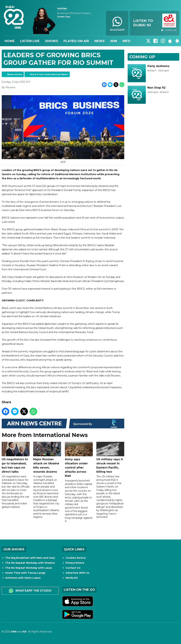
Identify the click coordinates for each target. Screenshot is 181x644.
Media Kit (72, 578)
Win (114, 41)
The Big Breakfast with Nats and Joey (30, 558)
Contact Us (73, 568)
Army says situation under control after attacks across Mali (79, 460)
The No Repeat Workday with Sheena (30, 563)
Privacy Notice (75, 563)
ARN (14, 632)
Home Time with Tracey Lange (25, 573)
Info (126, 41)
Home (10, 41)
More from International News (49, 74)
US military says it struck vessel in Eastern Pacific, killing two (110, 458)
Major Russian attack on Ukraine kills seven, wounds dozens (47, 458)
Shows (52, 41)
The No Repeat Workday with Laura (28, 568)
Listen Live (30, 41)
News (100, 41)
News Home (15, 74)
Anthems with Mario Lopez (23, 578)
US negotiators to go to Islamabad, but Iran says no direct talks (16, 458)
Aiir (25, 632)
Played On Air (76, 41)
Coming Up (142, 57)
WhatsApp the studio (30, 591)
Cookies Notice (76, 558)
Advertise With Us (77, 573)
